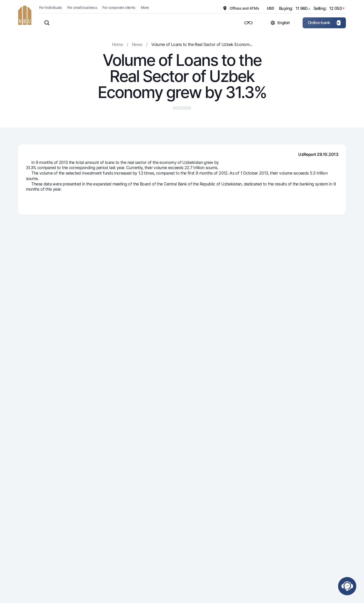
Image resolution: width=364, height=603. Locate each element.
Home (117, 44)
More (145, 7)
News (137, 44)
